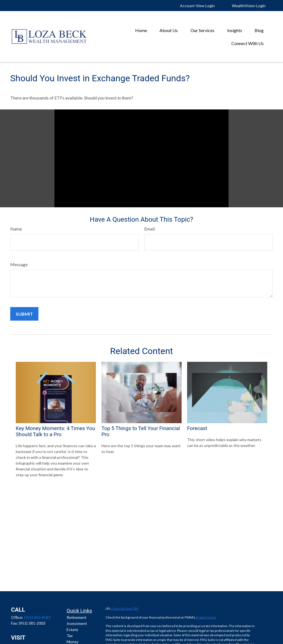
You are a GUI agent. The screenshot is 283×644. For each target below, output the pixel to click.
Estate (72, 629)
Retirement (77, 617)
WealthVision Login (249, 6)
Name (16, 229)
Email (150, 229)
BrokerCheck (206, 617)
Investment (77, 623)
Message (19, 264)
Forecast (197, 428)
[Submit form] (24, 314)
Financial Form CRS (125, 608)
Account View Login (197, 6)
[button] (141, 30)
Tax (70, 636)
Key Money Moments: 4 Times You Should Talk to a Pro (55, 431)
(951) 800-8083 (37, 617)
